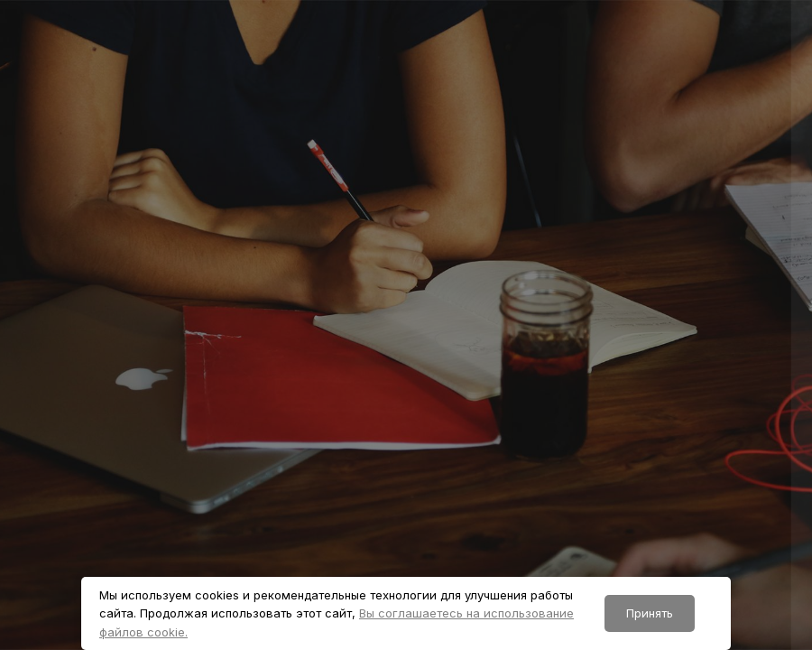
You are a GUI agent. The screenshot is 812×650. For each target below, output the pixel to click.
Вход (622, 548)
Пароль (484, 370)
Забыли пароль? (738, 452)
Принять (650, 613)
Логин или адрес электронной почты (586, 283)
